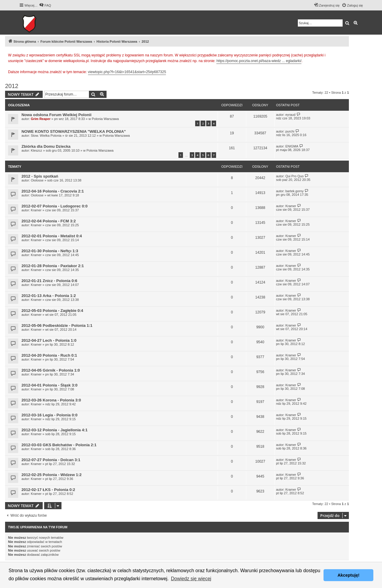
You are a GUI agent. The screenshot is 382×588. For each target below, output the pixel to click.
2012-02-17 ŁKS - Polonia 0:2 (48, 490)
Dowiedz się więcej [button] (191, 579)
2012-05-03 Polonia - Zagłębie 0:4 (52, 311)
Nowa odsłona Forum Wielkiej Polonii (56, 115)
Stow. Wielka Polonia (46, 136)
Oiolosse (37, 180)
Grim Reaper (41, 119)
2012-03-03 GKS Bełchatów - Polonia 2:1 (59, 445)
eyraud (290, 115)
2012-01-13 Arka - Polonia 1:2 (49, 296)
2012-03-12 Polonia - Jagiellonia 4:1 (54, 430)
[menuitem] (45, 5)
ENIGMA (292, 146)
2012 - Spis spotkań (40, 176)
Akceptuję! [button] (349, 575)
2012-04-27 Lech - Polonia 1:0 (49, 340)
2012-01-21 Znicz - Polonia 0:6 (49, 281)
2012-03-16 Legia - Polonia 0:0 (50, 415)
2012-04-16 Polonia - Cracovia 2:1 (53, 191)
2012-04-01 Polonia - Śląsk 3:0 (50, 385)
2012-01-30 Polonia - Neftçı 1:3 (50, 251)
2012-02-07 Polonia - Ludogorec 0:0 (54, 206)
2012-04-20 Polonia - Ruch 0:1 (49, 355)
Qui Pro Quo (294, 176)
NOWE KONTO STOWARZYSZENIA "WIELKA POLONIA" (74, 131)
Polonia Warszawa (105, 119)
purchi (290, 131)
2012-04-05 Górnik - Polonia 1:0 (51, 370)
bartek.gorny (294, 191)
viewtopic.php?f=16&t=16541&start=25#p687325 (127, 72)
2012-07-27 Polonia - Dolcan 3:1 (51, 460)
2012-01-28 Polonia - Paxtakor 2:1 (53, 266)
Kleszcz (36, 150)
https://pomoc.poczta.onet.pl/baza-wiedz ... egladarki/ (259, 61)
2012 (12, 86)
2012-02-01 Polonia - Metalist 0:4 (52, 236)
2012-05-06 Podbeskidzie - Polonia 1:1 (57, 325)
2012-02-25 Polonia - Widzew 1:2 (51, 475)
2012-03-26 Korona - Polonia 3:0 (51, 400)
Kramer (36, 210)
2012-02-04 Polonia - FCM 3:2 (49, 221)
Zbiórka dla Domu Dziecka (46, 146)
